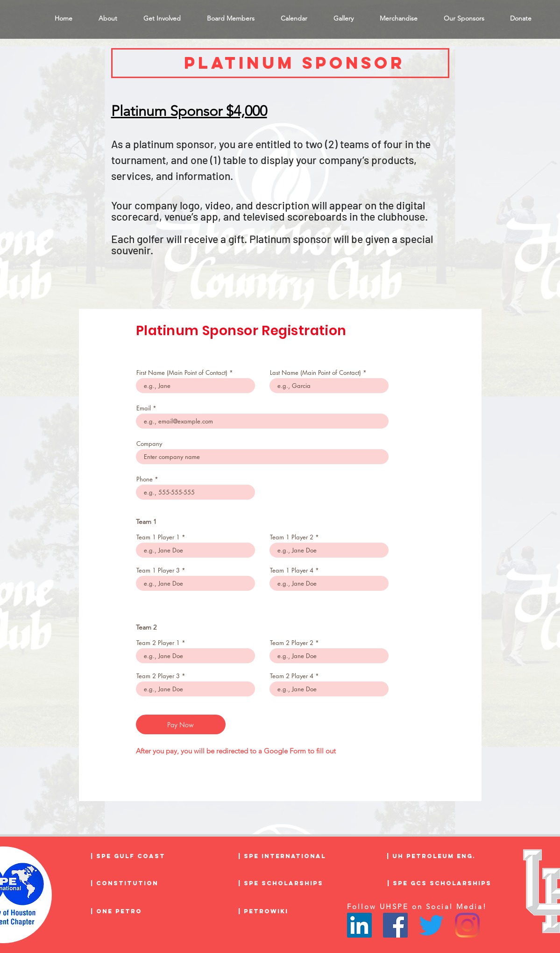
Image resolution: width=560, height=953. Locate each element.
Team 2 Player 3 (158, 676)
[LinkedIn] (359, 925)
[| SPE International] (288, 856)
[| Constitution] (141, 883)
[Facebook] (395, 925)
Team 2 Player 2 (292, 643)
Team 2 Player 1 (158, 643)
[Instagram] (467, 925)
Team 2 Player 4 (292, 676)
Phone (145, 479)
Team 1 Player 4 (292, 570)
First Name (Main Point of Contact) (182, 373)
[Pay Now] (181, 724)
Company (149, 444)
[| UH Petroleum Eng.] (437, 856)
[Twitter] (431, 925)
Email (144, 408)
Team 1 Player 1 (158, 537)
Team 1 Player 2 (292, 537)
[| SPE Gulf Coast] (141, 856)
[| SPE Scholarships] (288, 883)
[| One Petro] (141, 911)
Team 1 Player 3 (158, 570)
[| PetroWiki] (288, 911)
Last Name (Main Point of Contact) (315, 373)
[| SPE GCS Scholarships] (439, 883)
